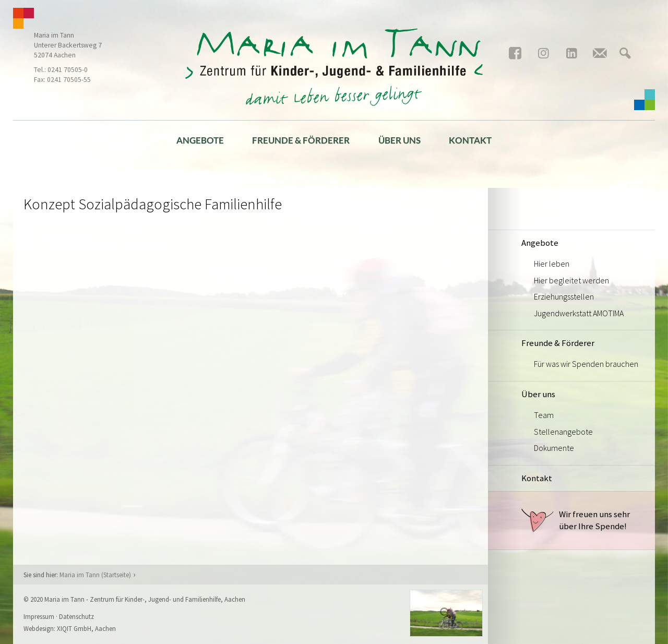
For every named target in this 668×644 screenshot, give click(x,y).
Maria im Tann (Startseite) (95, 575)
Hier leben (552, 264)
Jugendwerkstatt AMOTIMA (579, 313)
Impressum (39, 616)
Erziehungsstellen (564, 296)
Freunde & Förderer (301, 140)
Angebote (200, 140)
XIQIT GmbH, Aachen (86, 628)
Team (544, 415)
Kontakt (470, 140)
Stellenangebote (563, 432)
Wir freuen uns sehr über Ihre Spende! (576, 520)
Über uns (399, 140)
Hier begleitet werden (571, 280)
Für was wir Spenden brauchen (586, 364)
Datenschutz (76, 616)
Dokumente (554, 448)
